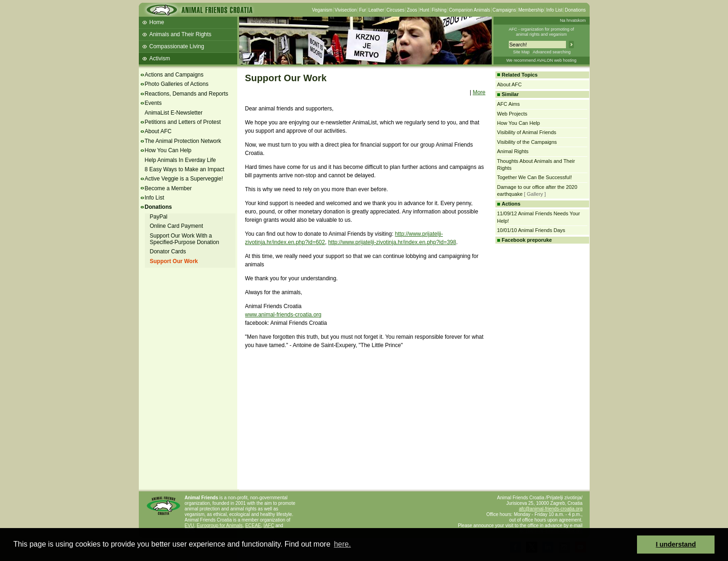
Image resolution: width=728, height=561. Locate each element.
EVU (190, 526)
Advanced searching (552, 52)
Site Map (521, 52)
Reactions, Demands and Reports (187, 94)
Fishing (439, 10)
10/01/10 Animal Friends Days (531, 230)
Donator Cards (168, 251)
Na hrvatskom (573, 20)
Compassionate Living (177, 46)
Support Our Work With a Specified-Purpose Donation (185, 239)
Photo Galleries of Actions (177, 84)
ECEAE (253, 526)
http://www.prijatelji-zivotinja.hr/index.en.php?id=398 (392, 242)
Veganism (322, 10)
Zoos (412, 10)
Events (153, 103)
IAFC (269, 526)
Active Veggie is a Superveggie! (184, 179)
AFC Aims (509, 104)
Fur (362, 10)
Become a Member (168, 188)
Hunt (425, 10)
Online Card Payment (177, 226)
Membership (531, 10)
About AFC (158, 131)
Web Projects (512, 114)
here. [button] (342, 544)
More (479, 92)
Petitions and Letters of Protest (183, 122)
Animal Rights (513, 151)
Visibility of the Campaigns (527, 142)
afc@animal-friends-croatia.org (551, 509)
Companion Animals (470, 10)
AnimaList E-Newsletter (174, 113)
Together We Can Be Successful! (535, 177)
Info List (554, 10)
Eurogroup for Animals (220, 526)
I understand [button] (676, 544)
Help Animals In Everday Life (180, 160)
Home (157, 22)
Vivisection (346, 10)
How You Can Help (168, 150)
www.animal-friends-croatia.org (283, 315)
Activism (160, 58)
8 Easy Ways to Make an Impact (185, 169)
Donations (575, 10)
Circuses (395, 10)
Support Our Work (174, 261)
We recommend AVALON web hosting (541, 60)
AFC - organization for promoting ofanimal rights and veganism (542, 32)
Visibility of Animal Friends (527, 132)
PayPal (159, 217)
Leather (376, 10)
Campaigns (504, 10)
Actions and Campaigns (174, 75)
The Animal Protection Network (183, 141)
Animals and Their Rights (181, 34)
